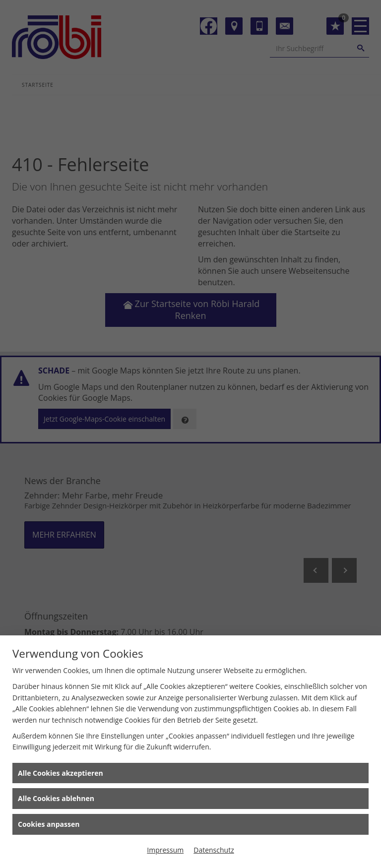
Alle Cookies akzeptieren (61, 773)
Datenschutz (214, 850)
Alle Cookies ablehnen (56, 798)
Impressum (165, 850)
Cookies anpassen (49, 824)
